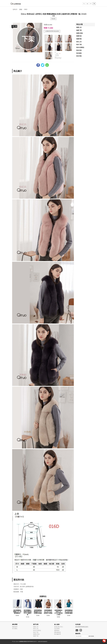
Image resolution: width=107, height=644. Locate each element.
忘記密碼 (57, 629)
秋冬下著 (79, 44)
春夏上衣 (79, 27)
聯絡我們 (15, 627)
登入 (62, 627)
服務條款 (57, 630)
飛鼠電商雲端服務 (42, 642)
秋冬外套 (79, 50)
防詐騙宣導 (57, 634)
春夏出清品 (80, 33)
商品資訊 (53, 19)
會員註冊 (57, 627)
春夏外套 (79, 36)
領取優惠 (91, 636)
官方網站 (15, 629)
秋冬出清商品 (80, 47)
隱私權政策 (57, 632)
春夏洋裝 (79, 39)
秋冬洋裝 (79, 56)
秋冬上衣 (79, 42)
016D (26, 9)
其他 (21, 9)
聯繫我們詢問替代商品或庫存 (52, 31)
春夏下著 (79, 30)
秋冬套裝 (79, 53)
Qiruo (15, 9)
